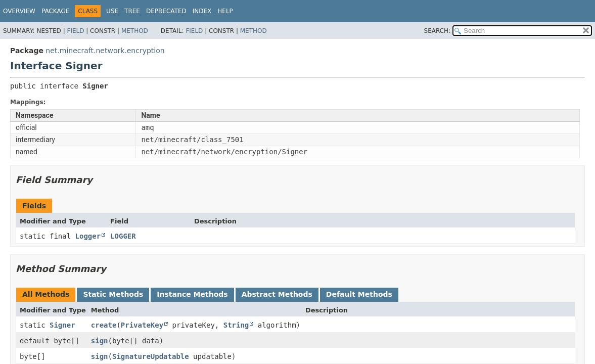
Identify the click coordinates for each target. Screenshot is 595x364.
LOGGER (123, 236)
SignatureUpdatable (151, 356)
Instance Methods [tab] (192, 294)
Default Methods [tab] (359, 294)
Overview (19, 11)
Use (112, 11)
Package (55, 11)
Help (225, 11)
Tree (132, 11)
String (236, 325)
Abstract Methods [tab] (277, 294)
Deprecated (166, 11)
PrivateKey (142, 325)
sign (100, 341)
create (104, 325)
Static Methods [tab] (113, 294)
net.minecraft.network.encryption (105, 51)
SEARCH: (438, 31)
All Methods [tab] (46, 294)
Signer (62, 325)
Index (202, 11)
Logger (88, 236)
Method (135, 31)
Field (75, 31)
